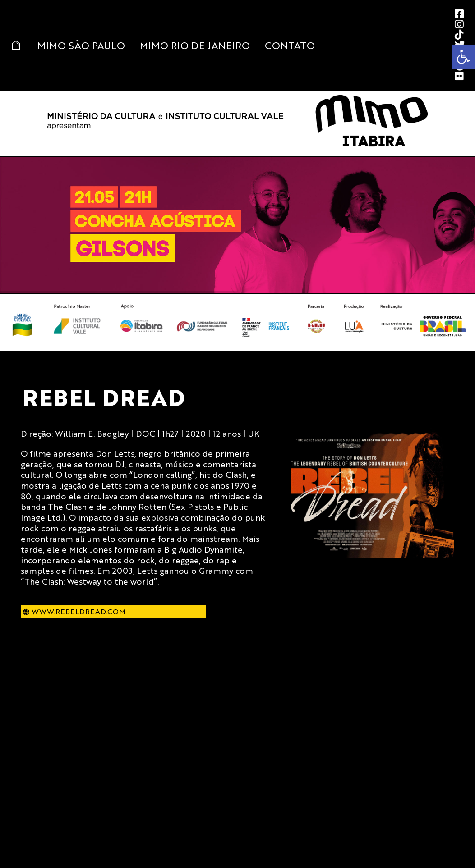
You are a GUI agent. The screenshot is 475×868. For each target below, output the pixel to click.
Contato (290, 45)
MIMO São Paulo (81, 45)
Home (16, 45)
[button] (463, 57)
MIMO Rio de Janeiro (195, 45)
